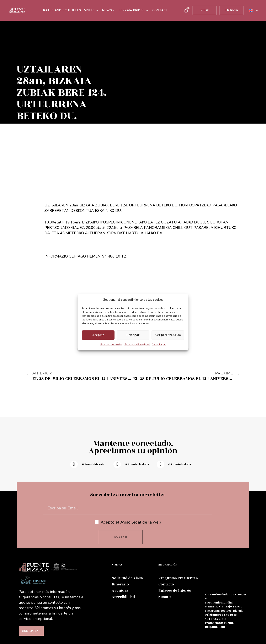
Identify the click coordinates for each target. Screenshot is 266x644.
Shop (205, 10)
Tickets (232, 10)
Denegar (133, 335)
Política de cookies (111, 345)
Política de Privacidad (137, 345)
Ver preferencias (168, 335)
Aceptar (98, 335)
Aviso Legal (159, 345)
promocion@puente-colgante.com (220, 625)
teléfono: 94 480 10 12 (221, 615)
